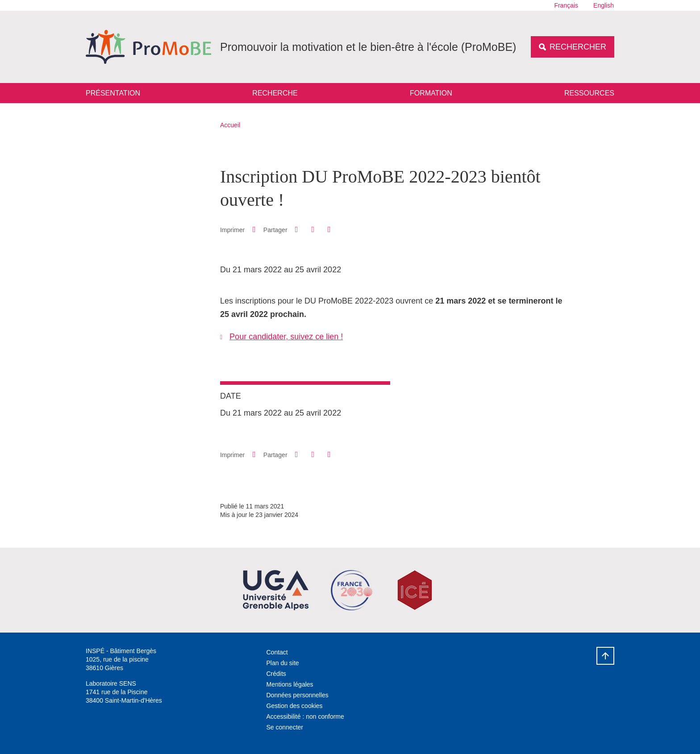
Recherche (275, 93)
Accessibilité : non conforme (305, 717)
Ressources (589, 93)
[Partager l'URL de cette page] (329, 230)
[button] (296, 229)
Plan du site (283, 663)
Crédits (276, 674)
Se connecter (285, 727)
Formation (431, 93)
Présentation (113, 93)
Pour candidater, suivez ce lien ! (286, 337)
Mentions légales (290, 684)
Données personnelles (298, 695)
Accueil (230, 125)
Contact (277, 652)
